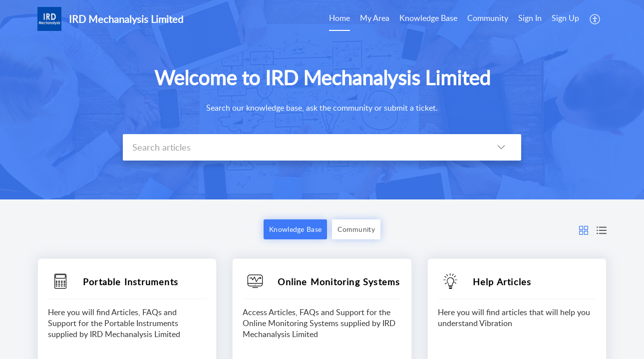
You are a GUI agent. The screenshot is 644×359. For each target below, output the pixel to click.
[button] (595, 19)
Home (339, 18)
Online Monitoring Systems (339, 282)
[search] (302, 147)
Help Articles (502, 282)
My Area (375, 18)
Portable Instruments (131, 282)
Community (488, 18)
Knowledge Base (428, 18)
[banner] (322, 100)
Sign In (530, 18)
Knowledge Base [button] (295, 229)
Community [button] (356, 229)
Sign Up (565, 18)
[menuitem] (339, 19)
